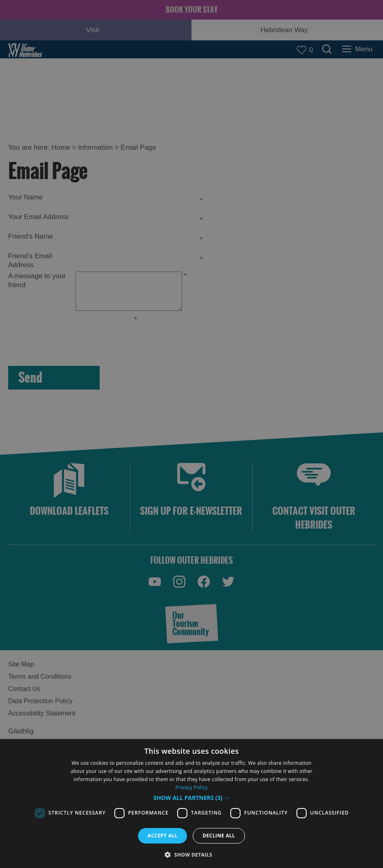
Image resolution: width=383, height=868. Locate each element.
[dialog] (191, 804)
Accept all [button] (163, 836)
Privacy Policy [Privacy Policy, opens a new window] (191, 787)
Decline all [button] (219, 836)
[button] (192, 798)
